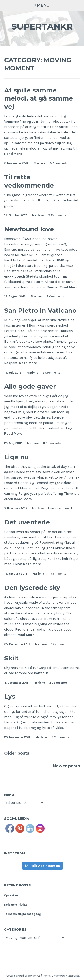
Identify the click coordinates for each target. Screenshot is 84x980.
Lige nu (16, 457)
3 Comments (59, 163)
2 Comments (56, 296)
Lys (10, 696)
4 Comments (57, 574)
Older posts (17, 753)
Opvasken (11, 895)
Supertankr (42, 27)
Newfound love (29, 229)
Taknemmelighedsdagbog (23, 914)
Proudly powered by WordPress (22, 976)
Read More (13, 154)
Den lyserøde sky (32, 588)
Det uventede (27, 522)
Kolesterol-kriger (16, 905)
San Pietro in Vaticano (40, 310)
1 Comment (59, 644)
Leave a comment (60, 508)
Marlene (40, 163)
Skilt (12, 658)
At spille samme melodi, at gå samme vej (39, 98)
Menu (43, 5)
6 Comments (52, 443)
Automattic (73, 976)
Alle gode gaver (30, 386)
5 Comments (51, 373)
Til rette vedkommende (29, 181)
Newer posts (66, 766)
